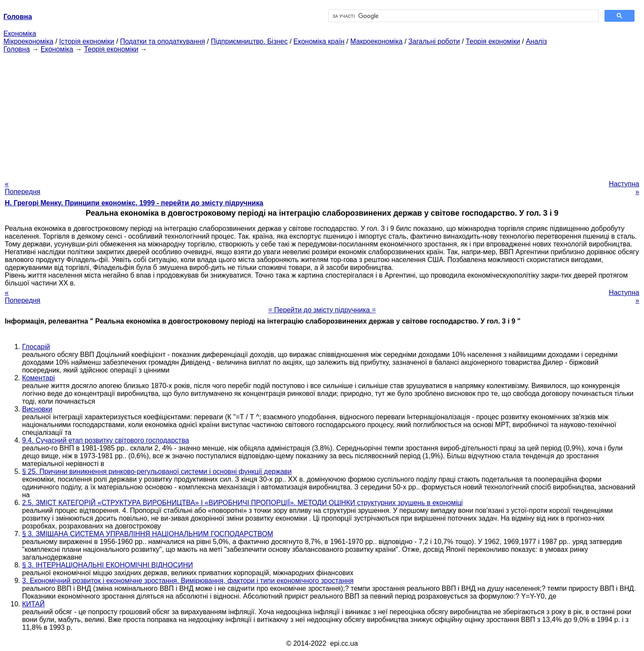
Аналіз (536, 41)
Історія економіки (87, 41)
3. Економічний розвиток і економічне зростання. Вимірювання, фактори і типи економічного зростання (188, 581)
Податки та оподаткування (162, 41)
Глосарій (36, 347)
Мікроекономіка (28, 41)
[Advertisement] (322, 114)
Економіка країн (319, 41)
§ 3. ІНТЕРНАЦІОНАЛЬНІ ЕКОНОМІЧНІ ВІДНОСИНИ (107, 565)
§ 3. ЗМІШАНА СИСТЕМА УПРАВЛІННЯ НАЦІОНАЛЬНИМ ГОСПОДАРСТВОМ (147, 534)
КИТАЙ (33, 604)
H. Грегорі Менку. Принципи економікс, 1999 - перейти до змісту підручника (134, 203)
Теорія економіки (493, 41)
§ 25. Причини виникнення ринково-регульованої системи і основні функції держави (157, 471)
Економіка (20, 34)
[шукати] (463, 16)
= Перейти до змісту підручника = (322, 310)
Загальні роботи (434, 41)
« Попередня (23, 188)
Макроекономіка (377, 41)
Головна (17, 49)
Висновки (37, 409)
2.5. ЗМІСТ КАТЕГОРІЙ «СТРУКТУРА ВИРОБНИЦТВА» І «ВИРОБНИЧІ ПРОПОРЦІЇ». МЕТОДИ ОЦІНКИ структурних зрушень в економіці (242, 503)
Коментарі (38, 378)
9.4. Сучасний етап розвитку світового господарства (105, 440)
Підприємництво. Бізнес (249, 41)
